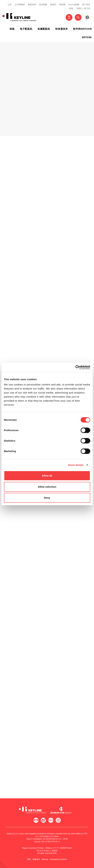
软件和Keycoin (82, 29)
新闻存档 (32, 5)
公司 (10, 5)
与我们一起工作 (83, 8)
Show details (76, 465)
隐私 (29, 859)
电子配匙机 (26, 29)
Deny (47, 498)
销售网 (62, 5)
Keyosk (87, 37)
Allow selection (47, 487)
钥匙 (12, 29)
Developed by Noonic (58, 859)
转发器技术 (62, 29)
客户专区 (86, 5)
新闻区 (53, 5)
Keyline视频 (74, 5)
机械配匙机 (44, 29)
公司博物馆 (20, 5)
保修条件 (36, 859)
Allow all (47, 476)
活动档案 (43, 5)
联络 (71, 8)
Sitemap (45, 859)
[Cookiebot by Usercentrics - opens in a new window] (75, 367)
